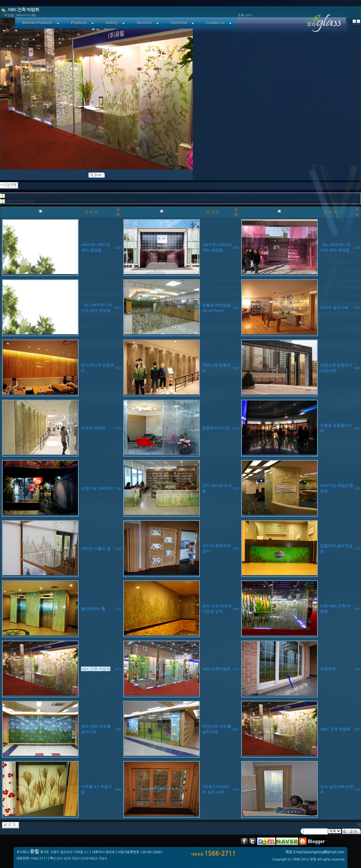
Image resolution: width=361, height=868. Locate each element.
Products (83, 23)
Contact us (219, 23)
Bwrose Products (41, 23)
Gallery (116, 23)
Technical (182, 23)
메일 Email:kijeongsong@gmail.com (315, 852)
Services (148, 23)
